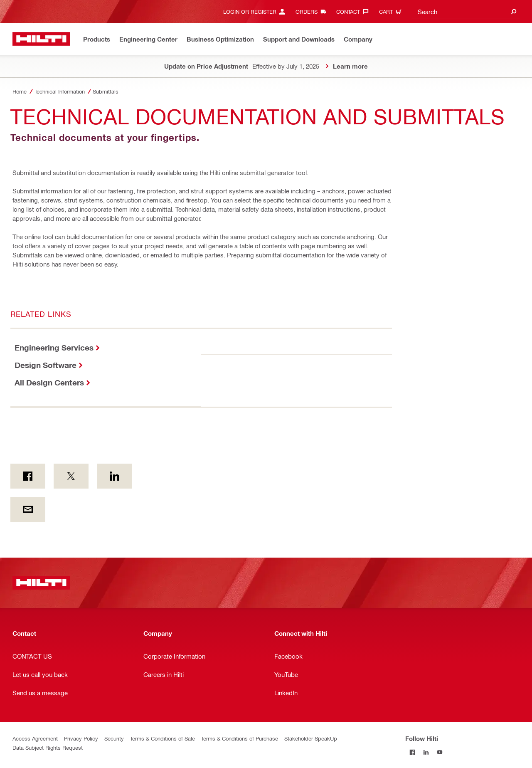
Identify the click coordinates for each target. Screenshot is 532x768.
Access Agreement (35, 738)
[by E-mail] (28, 509)
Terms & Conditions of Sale (163, 738)
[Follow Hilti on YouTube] (440, 752)
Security (114, 738)
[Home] (41, 39)
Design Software (46, 365)
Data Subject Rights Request (48, 747)
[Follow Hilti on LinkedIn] (426, 752)
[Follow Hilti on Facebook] (412, 752)
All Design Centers (49, 382)
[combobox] (465, 11)
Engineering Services (54, 347)
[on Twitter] (71, 476)
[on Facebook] (28, 476)
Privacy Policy (81, 738)
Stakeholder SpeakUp (311, 738)
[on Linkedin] (114, 476)
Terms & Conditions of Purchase (240, 738)
